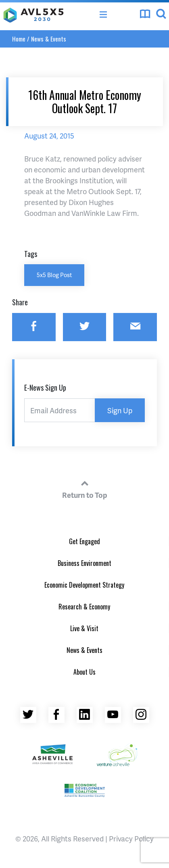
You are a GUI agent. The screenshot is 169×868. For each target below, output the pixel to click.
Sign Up (120, 410)
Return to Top (85, 488)
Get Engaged (84, 541)
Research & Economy (84, 607)
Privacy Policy (131, 838)
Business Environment (84, 563)
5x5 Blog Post (54, 275)
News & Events (49, 39)
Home (19, 39)
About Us (84, 672)
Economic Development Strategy (84, 585)
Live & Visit (84, 628)
